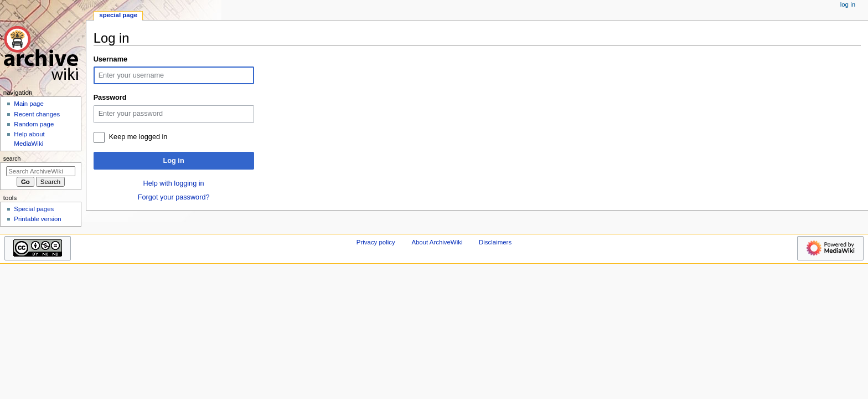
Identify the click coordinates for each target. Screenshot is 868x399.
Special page (118, 15)
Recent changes (37, 114)
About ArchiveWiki (437, 242)
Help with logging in (174, 183)
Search (12, 158)
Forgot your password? (174, 197)
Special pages (34, 209)
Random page (34, 124)
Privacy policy (376, 242)
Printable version (37, 219)
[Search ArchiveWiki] (41, 171)
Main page (29, 104)
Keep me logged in (138, 137)
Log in (174, 161)
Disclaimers (495, 242)
